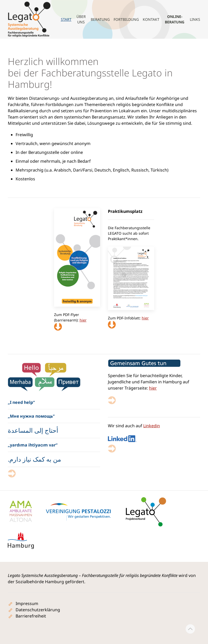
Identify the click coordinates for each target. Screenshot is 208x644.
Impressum (27, 603)
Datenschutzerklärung (38, 610)
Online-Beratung (175, 19)
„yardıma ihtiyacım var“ (33, 445)
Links (195, 19)
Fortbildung (126, 19)
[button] (190, 629)
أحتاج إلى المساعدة (33, 430)
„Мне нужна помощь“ (31, 416)
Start (66, 19)
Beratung (100, 19)
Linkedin (152, 426)
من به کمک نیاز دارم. (34, 459)
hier (153, 388)
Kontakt (151, 19)
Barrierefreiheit (31, 616)
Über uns (81, 19)
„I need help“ (21, 402)
